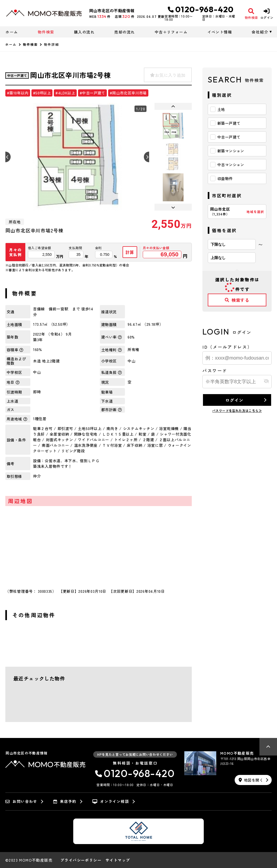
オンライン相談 (111, 802)
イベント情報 (220, 32)
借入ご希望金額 (40, 248)
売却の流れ (125, 32)
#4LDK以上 (65, 93)
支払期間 (75, 248)
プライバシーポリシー (81, 860)
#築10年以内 (18, 93)
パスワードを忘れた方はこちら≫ (237, 410)
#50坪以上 (42, 93)
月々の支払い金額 (156, 248)
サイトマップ (118, 860)
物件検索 (46, 32)
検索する (237, 300)
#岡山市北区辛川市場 (128, 93)
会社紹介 (260, 32)
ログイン (234, 400)
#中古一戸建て (92, 93)
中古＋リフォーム (171, 32)
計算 (130, 252)
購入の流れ (84, 32)
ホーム (12, 32)
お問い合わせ (21, 802)
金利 (98, 248)
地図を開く (251, 780)
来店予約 (65, 802)
